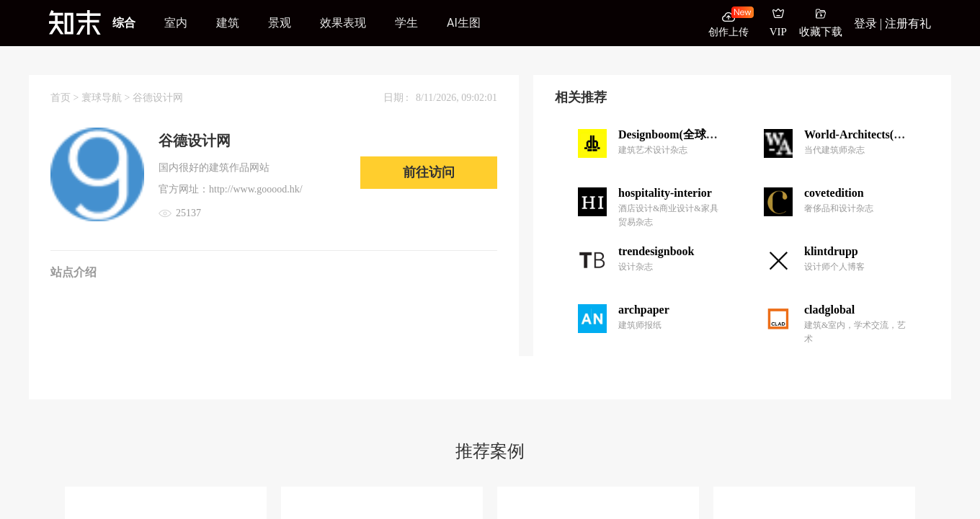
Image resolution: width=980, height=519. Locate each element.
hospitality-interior (665, 193)
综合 (124, 23)
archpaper (644, 310)
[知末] (75, 22)
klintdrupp (831, 251)
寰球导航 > (107, 98)
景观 (280, 23)
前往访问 (429, 172)
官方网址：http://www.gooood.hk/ (231, 189)
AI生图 (464, 23)
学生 (406, 23)
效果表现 (343, 23)
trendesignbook (656, 251)
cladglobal (829, 310)
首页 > (66, 98)
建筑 (228, 23)
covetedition (834, 193)
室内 (176, 23)
